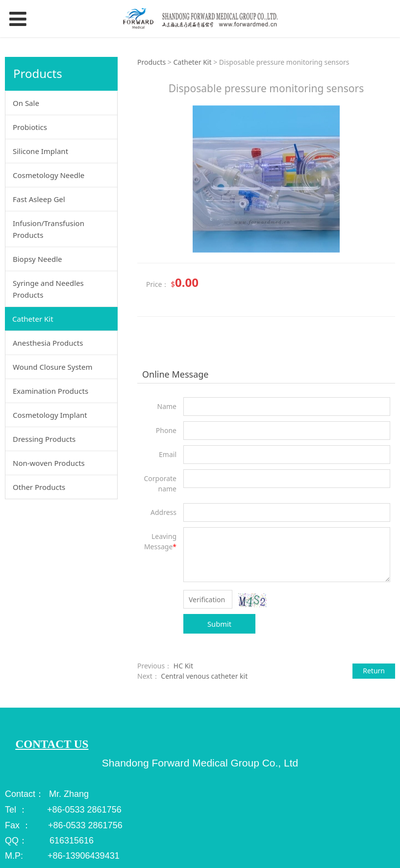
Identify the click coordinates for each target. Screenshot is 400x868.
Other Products (39, 487)
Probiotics (30, 127)
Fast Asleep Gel (39, 199)
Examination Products (50, 391)
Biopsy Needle (37, 259)
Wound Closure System (53, 367)
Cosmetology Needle (49, 175)
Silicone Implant (40, 151)
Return (374, 671)
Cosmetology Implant (50, 415)
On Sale (26, 103)
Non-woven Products (49, 463)
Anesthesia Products (48, 343)
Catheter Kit (33, 319)
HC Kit (183, 666)
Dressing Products (44, 439)
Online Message (175, 374)
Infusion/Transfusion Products (49, 229)
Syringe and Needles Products (48, 289)
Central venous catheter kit (204, 676)
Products (152, 62)
